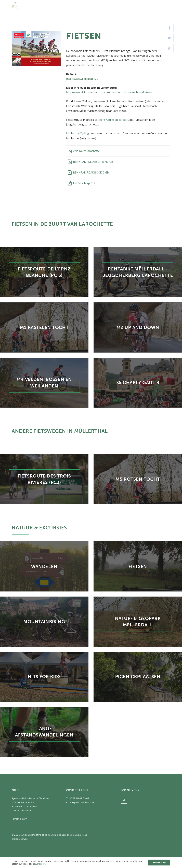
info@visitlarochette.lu (82, 802)
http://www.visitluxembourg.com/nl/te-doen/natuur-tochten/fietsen (109, 92)
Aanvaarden (159, 862)
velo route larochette (84, 151)
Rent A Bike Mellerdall (113, 120)
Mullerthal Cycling (78, 133)
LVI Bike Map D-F (81, 183)
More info (42, 864)
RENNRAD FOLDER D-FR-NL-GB (90, 162)
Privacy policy (19, 819)
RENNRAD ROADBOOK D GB (88, 173)
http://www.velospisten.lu (82, 79)
